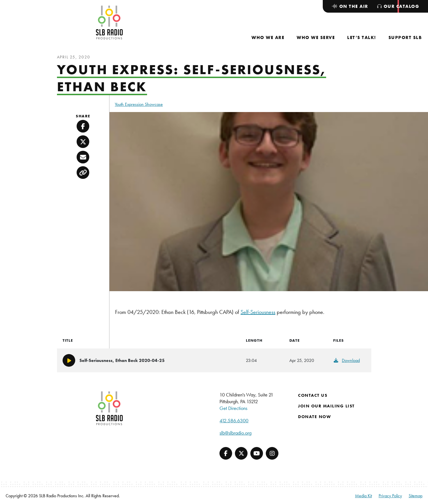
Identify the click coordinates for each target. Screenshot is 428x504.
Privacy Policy (390, 496)
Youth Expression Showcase (139, 104)
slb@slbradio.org (235, 433)
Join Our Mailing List (326, 406)
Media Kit (363, 496)
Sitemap (416, 496)
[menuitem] (268, 37)
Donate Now (314, 417)
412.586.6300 (234, 420)
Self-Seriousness (258, 312)
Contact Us (313, 395)
